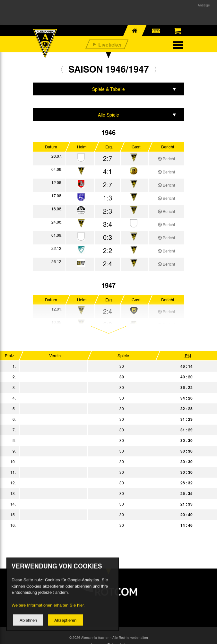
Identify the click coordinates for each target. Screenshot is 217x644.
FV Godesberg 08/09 (86, 409)
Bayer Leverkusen (86, 472)
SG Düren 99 (86, 430)
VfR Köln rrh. (86, 366)
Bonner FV (86, 451)
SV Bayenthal (86, 387)
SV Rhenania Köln (86, 493)
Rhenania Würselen (86, 398)
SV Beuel (86, 525)
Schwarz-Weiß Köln (86, 440)
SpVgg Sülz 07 (86, 515)
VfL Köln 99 (86, 419)
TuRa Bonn (86, 504)
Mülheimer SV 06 (86, 462)
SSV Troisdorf (86, 483)
